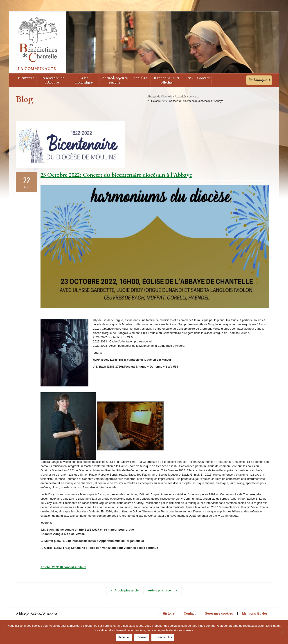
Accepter (124, 637)
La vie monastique (84, 80)
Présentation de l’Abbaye (52, 80)
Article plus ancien (125, 590)
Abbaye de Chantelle (160, 97)
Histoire (169, 613)
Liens (189, 78)
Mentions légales (255, 613)
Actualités (141, 78)
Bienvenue (26, 78)
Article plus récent (163, 590)
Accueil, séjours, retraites (115, 80)
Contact (203, 78)
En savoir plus (163, 637)
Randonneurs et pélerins (167, 80)
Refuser (142, 637)
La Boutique (259, 80)
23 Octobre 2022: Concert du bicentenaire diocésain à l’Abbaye (116, 175)
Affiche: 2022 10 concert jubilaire (63, 567)
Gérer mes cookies (219, 613)
